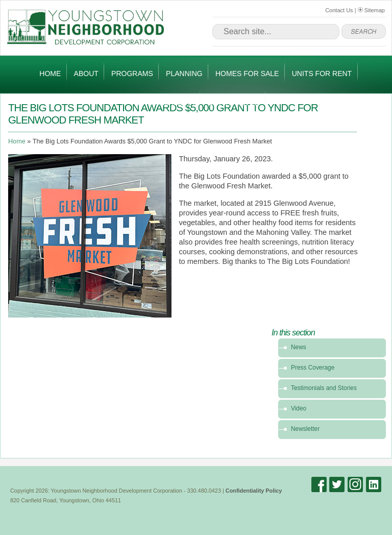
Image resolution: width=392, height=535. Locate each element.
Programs (132, 74)
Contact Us (339, 10)
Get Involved (233, 103)
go (364, 32)
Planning (184, 74)
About (86, 74)
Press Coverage (313, 368)
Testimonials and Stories (324, 388)
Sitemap (371, 10)
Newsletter (305, 429)
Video (299, 408)
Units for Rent (322, 74)
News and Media (163, 103)
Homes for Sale (247, 74)
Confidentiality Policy (254, 491)
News (299, 347)
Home (50, 74)
